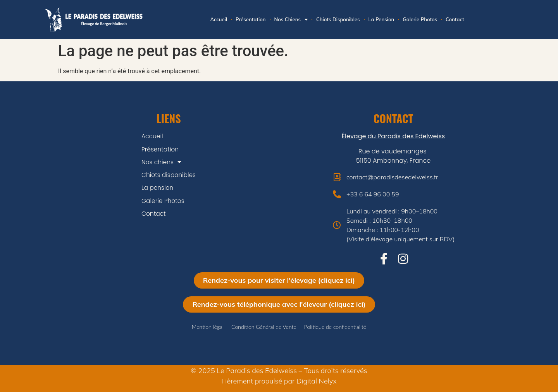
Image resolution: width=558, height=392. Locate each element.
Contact (455, 19)
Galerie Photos (420, 19)
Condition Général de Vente (264, 327)
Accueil (219, 19)
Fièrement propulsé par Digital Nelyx (279, 381)
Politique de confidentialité (335, 327)
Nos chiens (291, 20)
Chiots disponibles (338, 19)
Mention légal (208, 327)
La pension (381, 19)
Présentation (251, 19)
